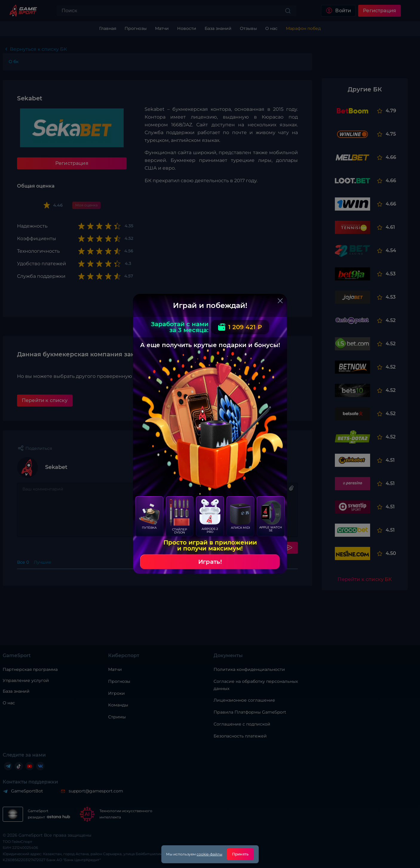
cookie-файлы (209, 854)
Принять (240, 854)
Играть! (210, 562)
